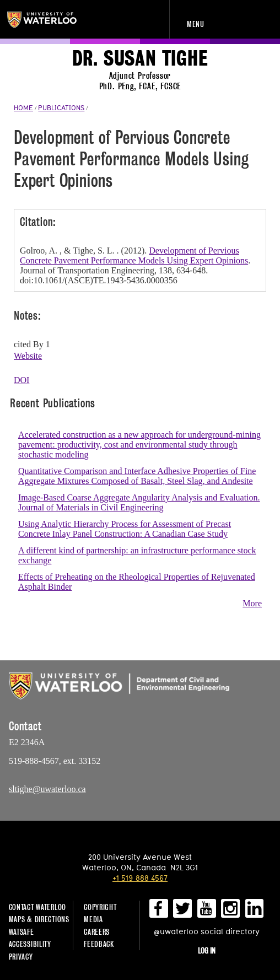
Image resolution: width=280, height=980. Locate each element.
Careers (97, 932)
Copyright (100, 907)
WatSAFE (21, 932)
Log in (207, 951)
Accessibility (30, 944)
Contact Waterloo (38, 907)
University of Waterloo (54, 20)
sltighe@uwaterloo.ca (47, 789)
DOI (21, 380)
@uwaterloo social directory (207, 931)
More (252, 603)
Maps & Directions (39, 919)
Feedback (99, 944)
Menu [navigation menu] (196, 24)
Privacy (21, 957)
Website (28, 356)
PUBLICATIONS (61, 107)
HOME (23, 107)
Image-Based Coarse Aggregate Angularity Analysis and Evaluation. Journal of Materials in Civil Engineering (139, 502)
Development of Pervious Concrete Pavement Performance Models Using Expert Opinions (134, 255)
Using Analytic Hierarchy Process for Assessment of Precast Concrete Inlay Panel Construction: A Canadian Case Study (125, 529)
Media (93, 919)
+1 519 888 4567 (140, 878)
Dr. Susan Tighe (140, 59)
